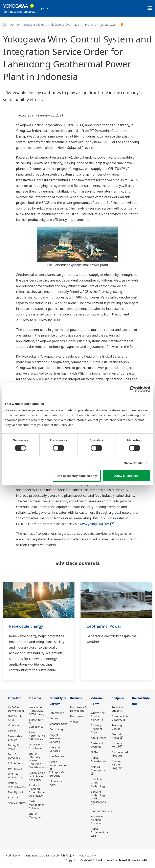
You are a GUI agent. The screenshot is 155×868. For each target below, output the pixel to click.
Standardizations (101, 811)
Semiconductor (17, 803)
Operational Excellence (36, 747)
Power (12, 731)
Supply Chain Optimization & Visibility (37, 777)
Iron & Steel (15, 769)
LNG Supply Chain (15, 718)
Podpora (118, 698)
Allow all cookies (126, 476)
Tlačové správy (61, 25)
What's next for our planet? (98, 717)
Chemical (14, 726)
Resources (77, 717)
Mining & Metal (13, 747)
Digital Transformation (101, 760)
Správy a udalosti (35, 25)
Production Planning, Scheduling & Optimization (37, 791)
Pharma (13, 798)
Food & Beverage (14, 756)
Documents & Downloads (78, 709)
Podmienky (13, 856)
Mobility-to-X (16, 792)
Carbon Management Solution (37, 805)
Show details (133, 463)
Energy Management (37, 816)
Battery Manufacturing (17, 785)
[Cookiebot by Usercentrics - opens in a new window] (133, 389)
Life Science (57, 757)
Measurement (58, 724)
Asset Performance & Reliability (37, 736)
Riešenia (36, 698)
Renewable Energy (27, 626)
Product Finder (116, 736)
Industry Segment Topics (96, 729)
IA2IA (94, 753)
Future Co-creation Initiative (97, 820)
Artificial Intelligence (98, 769)
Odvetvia (15, 698)
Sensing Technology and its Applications (98, 797)
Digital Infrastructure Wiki (99, 833)
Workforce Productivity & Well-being (37, 711)
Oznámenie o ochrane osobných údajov (49, 856)
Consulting (56, 730)
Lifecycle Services (55, 750)
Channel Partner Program (117, 765)
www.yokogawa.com (97, 524)
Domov (15, 25)
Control (54, 719)
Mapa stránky (87, 856)
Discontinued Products (120, 754)
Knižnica (77, 698)
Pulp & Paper (16, 763)
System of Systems (97, 746)
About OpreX (99, 738)
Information (57, 713)
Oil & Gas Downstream (16, 709)
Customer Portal (118, 745)
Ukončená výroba (56, 783)
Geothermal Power (105, 626)
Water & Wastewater (16, 776)
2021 (78, 25)
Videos (74, 722)
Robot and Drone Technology (98, 783)
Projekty (91, 25)
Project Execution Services (55, 739)
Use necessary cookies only (77, 476)
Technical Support (117, 709)
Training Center (117, 727)
